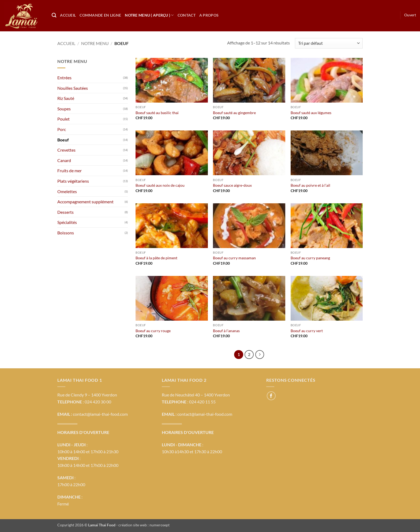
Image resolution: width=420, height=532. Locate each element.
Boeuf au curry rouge (153, 331)
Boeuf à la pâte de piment (156, 258)
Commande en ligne (100, 15)
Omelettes (67, 191)
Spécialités (67, 222)
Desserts (65, 212)
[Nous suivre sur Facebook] (271, 396)
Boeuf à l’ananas (226, 331)
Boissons (66, 233)
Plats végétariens (73, 181)
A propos (209, 15)
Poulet (63, 119)
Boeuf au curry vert (307, 331)
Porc (62, 129)
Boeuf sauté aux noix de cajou (160, 185)
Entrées (64, 78)
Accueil (68, 15)
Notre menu (95, 43)
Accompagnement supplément (85, 202)
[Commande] (329, 43)
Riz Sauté (66, 98)
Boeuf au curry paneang (310, 258)
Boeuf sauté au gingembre (234, 113)
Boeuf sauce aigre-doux (232, 185)
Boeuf (63, 140)
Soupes (64, 109)
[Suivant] (260, 355)
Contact (187, 15)
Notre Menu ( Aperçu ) (149, 15)
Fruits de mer (70, 171)
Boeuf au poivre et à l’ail (310, 185)
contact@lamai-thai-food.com (100, 414)
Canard (64, 160)
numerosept (160, 525)
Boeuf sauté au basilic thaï (157, 113)
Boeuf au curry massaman (234, 258)
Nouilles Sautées (73, 88)
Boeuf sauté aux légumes (311, 113)
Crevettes (66, 150)
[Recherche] (54, 15)
